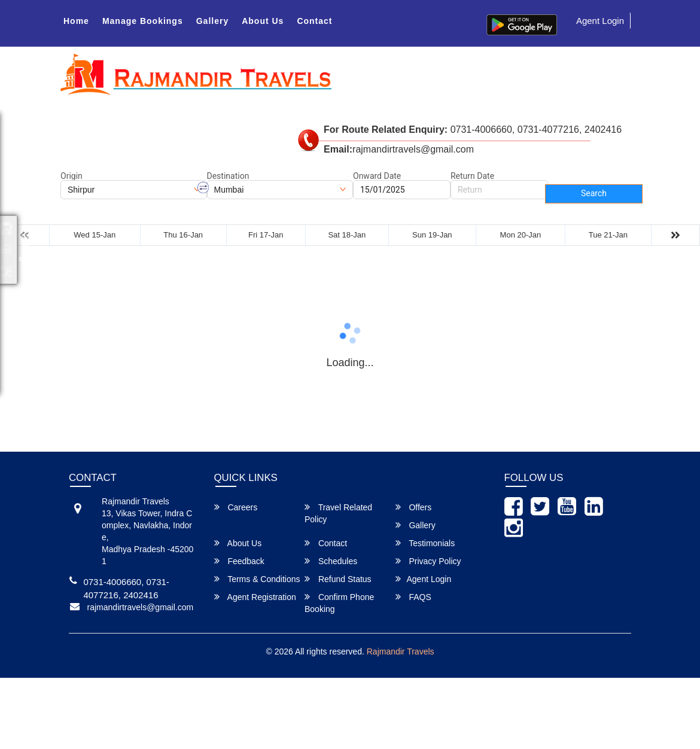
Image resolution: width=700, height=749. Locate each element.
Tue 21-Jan (608, 235)
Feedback (239, 561)
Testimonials (425, 543)
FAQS (413, 597)
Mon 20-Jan (521, 235)
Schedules (331, 561)
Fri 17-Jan (266, 235)
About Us (263, 21)
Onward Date (377, 176)
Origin (71, 176)
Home (76, 21)
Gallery (212, 21)
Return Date (472, 176)
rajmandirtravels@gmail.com (141, 607)
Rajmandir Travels (401, 651)
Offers (414, 507)
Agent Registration (255, 597)
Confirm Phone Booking (339, 603)
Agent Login (600, 21)
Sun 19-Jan (432, 235)
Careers (236, 507)
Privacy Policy (428, 561)
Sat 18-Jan (347, 235)
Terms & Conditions (257, 579)
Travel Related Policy (338, 513)
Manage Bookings (143, 21)
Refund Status (338, 579)
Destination (228, 176)
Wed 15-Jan (95, 235)
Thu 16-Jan (183, 235)
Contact (314, 21)
